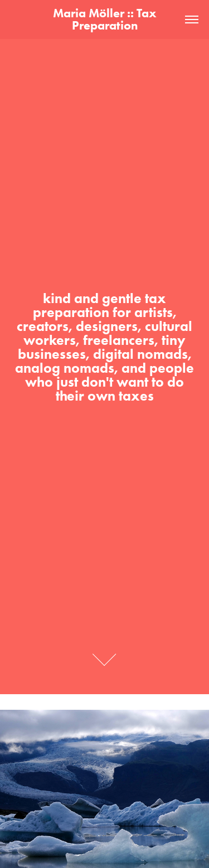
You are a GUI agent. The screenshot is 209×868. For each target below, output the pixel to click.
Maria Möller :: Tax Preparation (106, 19)
